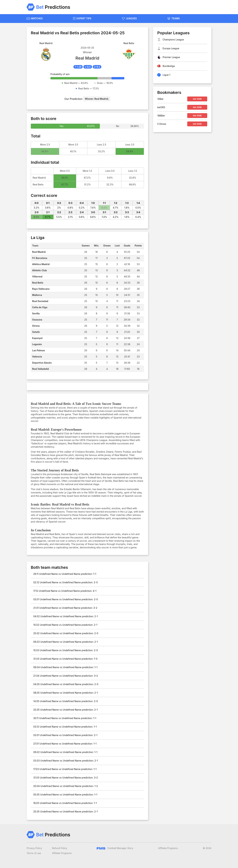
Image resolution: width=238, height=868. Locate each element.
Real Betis (38, 283)
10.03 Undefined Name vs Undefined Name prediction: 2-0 (66, 650)
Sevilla (36, 313)
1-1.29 (78, 67)
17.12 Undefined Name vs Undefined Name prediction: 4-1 (65, 591)
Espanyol (37, 338)
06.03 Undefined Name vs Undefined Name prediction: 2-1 (66, 642)
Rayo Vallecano (41, 289)
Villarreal (37, 276)
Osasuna (37, 320)
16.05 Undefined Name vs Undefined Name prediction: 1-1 (65, 803)
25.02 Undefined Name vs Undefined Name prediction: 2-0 (66, 633)
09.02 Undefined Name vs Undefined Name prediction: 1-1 (65, 752)
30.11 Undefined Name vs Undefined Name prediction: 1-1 (65, 718)
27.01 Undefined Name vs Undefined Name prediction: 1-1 (65, 744)
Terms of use (34, 853)
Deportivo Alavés (42, 363)
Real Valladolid (40, 369)
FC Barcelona (40, 258)
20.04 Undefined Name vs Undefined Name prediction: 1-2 (66, 786)
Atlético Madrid (41, 264)
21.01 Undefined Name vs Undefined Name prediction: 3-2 (65, 608)
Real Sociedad (40, 301)
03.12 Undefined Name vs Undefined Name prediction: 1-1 (65, 727)
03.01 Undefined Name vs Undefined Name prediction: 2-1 (65, 735)
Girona (36, 326)
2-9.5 (97, 67)
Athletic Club (39, 270)
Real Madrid (39, 252)
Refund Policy (60, 848)
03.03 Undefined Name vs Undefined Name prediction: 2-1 (66, 761)
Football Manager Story (115, 848)
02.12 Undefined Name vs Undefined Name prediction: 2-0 (65, 582)
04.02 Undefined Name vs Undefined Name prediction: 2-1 (66, 616)
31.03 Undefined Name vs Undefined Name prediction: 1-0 (65, 659)
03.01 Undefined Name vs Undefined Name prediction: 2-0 (66, 599)
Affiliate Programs (62, 853)
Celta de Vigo (40, 307)
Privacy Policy (34, 848)
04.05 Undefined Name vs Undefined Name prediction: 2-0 (66, 684)
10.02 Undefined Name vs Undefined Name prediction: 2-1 (65, 625)
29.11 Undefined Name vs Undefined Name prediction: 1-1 (65, 574)
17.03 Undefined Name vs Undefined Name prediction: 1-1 (65, 769)
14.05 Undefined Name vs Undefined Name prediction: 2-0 (66, 701)
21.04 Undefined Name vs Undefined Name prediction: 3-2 (66, 676)
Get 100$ (197, 99)
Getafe (36, 332)
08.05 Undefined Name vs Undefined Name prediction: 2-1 (66, 693)
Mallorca (37, 295)
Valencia (37, 357)
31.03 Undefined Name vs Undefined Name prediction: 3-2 (66, 778)
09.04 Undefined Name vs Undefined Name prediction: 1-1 (65, 667)
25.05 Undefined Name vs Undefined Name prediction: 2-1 (65, 710)
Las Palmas (39, 350)
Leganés (37, 344)
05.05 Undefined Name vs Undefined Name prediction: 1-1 (65, 795)
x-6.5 (88, 67)
